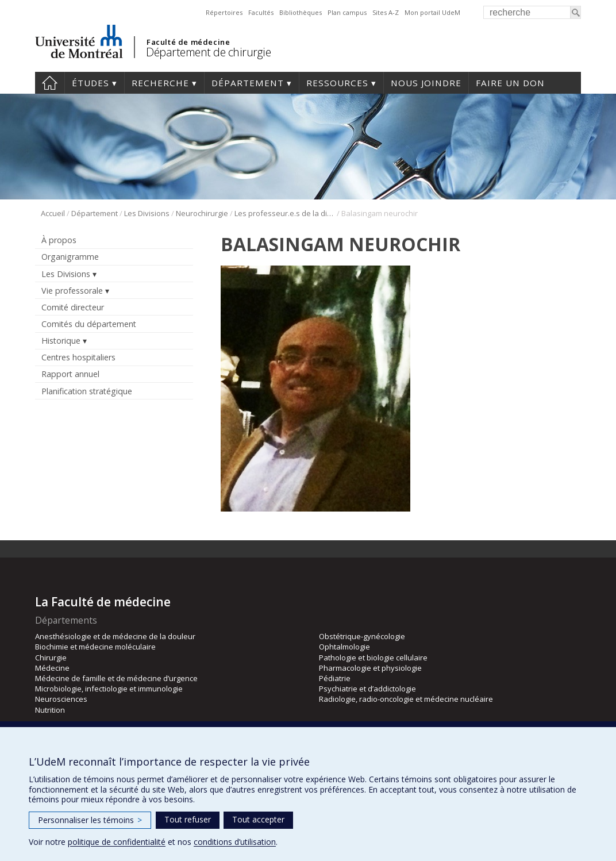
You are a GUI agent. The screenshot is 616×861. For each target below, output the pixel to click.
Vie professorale (72, 291)
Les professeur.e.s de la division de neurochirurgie (285, 213)
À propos (59, 240)
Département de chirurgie (208, 52)
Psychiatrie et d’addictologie (367, 689)
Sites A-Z (386, 12)
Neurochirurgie (202, 213)
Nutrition (50, 710)
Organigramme (70, 257)
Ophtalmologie (344, 647)
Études (91, 83)
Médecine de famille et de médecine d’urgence (116, 678)
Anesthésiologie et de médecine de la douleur (115, 636)
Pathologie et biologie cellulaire (373, 658)
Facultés (261, 12)
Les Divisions (147, 213)
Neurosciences (61, 699)
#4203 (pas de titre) (50, 83)
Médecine (52, 668)
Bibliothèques (301, 12)
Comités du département (89, 324)
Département (248, 83)
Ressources (337, 83)
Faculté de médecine (188, 42)
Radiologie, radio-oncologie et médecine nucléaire (406, 699)
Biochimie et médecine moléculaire (95, 647)
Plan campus (347, 12)
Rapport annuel (70, 374)
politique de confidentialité (117, 842)
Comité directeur (73, 307)
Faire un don (510, 83)
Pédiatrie (335, 678)
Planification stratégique (87, 391)
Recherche (160, 83)
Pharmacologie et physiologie (370, 668)
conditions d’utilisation (235, 842)
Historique (61, 341)
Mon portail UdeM (432, 12)
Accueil (53, 213)
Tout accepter (258, 819)
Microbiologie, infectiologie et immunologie (109, 689)
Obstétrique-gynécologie (362, 636)
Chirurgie (51, 658)
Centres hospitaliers (78, 357)
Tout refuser (188, 819)
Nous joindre (426, 83)
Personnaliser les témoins (90, 820)
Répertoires (224, 12)
